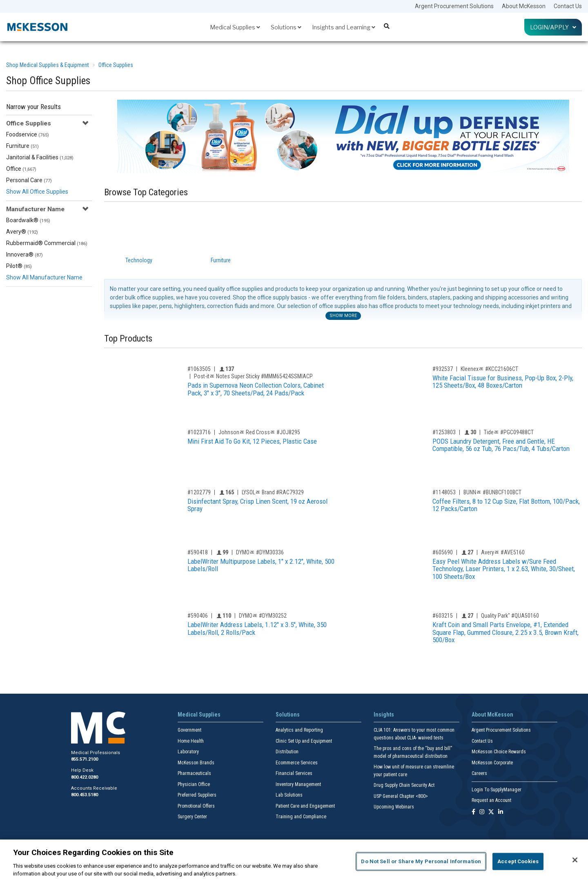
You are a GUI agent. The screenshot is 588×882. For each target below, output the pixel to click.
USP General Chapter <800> (401, 796)
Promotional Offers (196, 806)
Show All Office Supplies (37, 192)
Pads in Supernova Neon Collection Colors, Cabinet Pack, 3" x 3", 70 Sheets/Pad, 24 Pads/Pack (256, 389)
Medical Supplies (235, 27)
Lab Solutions (289, 795)
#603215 (443, 616)
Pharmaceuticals (194, 773)
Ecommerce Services (297, 763)
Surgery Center (192, 817)
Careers (479, 773)
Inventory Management (298, 784)
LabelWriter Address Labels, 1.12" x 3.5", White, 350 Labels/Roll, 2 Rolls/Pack (257, 629)
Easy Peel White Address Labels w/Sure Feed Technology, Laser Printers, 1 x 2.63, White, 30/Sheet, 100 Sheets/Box (504, 569)
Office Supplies (116, 65)
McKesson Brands (196, 763)
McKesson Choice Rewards (499, 752)
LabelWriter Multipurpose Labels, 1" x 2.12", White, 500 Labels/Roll (261, 565)
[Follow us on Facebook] (473, 812)
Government (189, 730)
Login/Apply (553, 27)
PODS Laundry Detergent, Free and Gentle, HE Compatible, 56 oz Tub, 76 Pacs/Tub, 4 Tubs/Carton (501, 445)
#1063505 (199, 369)
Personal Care (29, 180)
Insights (384, 715)
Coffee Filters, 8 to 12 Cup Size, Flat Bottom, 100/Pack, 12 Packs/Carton (506, 505)
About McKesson (524, 6)
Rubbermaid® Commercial (47, 243)
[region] (294, 861)
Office (21, 169)
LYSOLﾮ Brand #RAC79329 (273, 492)
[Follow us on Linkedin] (501, 812)
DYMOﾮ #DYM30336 (260, 552)
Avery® (22, 232)
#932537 (443, 369)
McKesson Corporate (492, 763)
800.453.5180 (85, 795)
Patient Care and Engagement (305, 806)
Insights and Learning (344, 27)
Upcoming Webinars (394, 807)
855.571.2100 (85, 759)
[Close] (575, 860)
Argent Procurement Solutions (454, 6)
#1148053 (444, 492)
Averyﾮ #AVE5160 (503, 552)
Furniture (22, 146)
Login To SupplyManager (497, 790)
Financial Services (294, 773)
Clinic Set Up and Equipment (304, 741)
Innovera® (24, 255)
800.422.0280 (85, 777)
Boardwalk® (28, 220)
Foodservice (28, 134)
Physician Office (194, 784)
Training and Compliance (301, 817)
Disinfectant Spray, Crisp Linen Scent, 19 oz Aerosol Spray (257, 505)
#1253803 (444, 432)
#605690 (443, 552)
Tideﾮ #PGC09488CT (509, 432)
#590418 (198, 552)
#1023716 (199, 432)
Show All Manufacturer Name (44, 277)
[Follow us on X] (491, 812)
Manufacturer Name (35, 209)
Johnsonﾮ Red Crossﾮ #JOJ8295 (259, 432)
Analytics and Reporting (299, 730)
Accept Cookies (518, 861)
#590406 (198, 616)
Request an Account (491, 800)
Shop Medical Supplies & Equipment (48, 65)
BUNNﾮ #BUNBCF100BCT (492, 492)
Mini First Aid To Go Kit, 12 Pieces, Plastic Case (252, 441)
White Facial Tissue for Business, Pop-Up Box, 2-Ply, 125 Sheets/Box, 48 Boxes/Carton (503, 382)
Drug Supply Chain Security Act (404, 785)
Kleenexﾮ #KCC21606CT (489, 369)
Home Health (191, 741)
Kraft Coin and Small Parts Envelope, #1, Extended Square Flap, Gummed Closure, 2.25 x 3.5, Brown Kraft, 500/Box (506, 632)
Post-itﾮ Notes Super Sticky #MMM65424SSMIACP (253, 376)
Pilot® (19, 266)
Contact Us (568, 6)
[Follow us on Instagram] (482, 812)
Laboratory (188, 752)
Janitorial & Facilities (40, 157)
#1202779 (199, 492)
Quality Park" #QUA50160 (510, 616)
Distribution (287, 752)
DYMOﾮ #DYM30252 (263, 616)
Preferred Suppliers (197, 795)
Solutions (286, 27)
